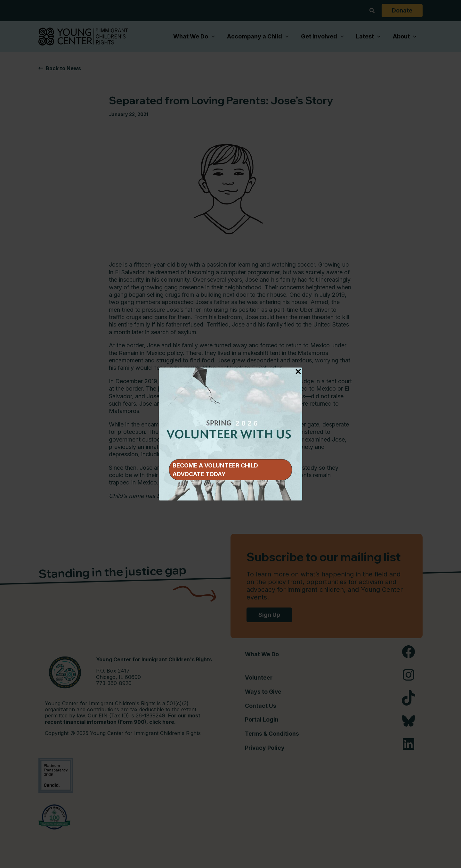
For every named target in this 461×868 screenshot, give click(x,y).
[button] (230, 470)
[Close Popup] (298, 372)
